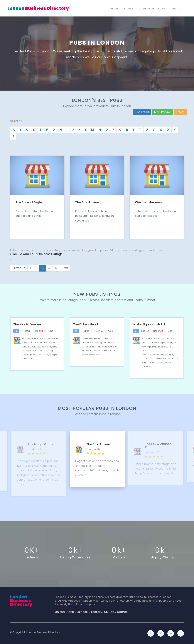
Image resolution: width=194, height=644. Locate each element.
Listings (127, 9)
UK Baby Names (116, 612)
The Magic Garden (27, 325)
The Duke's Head (85, 325)
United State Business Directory (79, 612)
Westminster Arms (149, 202)
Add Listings (145, 9)
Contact (176, 9)
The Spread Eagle (29, 202)
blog (162, 9)
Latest (180, 112)
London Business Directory (43, 632)
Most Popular (163, 112)
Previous (19, 268)
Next (65, 268)
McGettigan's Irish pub (150, 325)
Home (114, 9)
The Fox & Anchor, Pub (158, 446)
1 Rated (26, 331)
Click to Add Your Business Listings (36, 254)
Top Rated (142, 112)
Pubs (50, 331)
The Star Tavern (87, 202)
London (38, 8)
